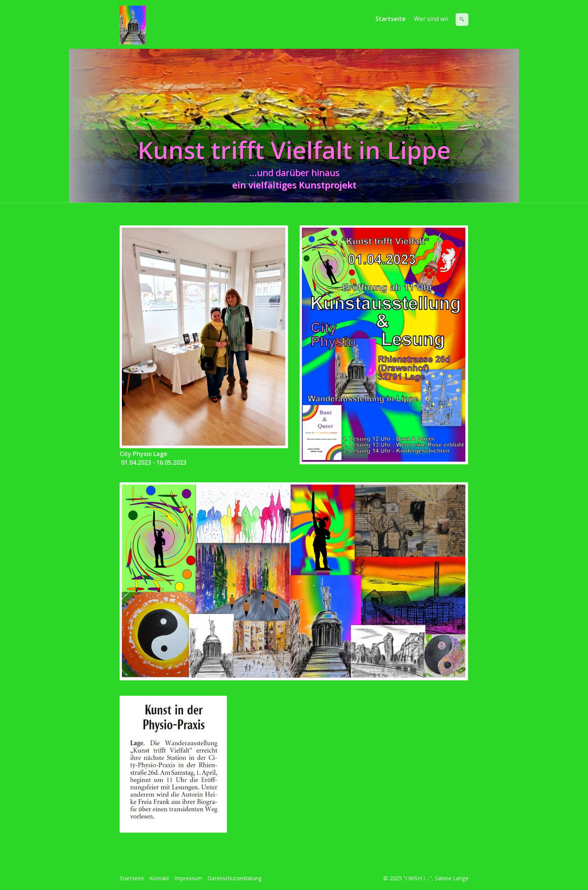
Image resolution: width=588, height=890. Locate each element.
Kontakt (159, 878)
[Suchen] (462, 20)
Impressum (188, 878)
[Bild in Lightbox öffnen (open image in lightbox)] (204, 337)
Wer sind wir (431, 19)
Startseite (391, 19)
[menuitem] (391, 19)
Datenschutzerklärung (235, 878)
